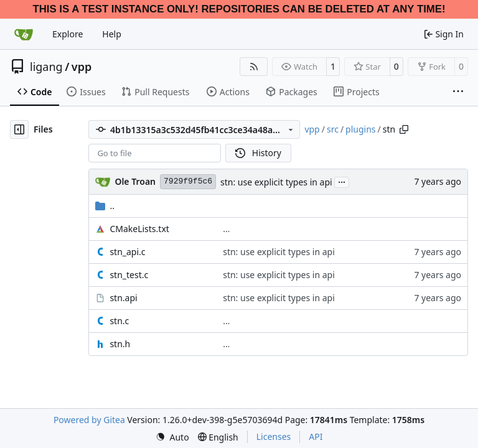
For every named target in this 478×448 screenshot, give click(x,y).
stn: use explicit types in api (276, 182)
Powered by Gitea (89, 420)
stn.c (119, 321)
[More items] (458, 92)
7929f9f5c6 (188, 181)
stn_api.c (127, 252)
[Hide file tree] (19, 129)
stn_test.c (129, 275)
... (342, 181)
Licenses (274, 436)
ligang (46, 67)
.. (105, 206)
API (316, 436)
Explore (68, 34)
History (258, 153)
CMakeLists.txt (139, 229)
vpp (82, 67)
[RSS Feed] (254, 67)
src (333, 129)
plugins (360, 129)
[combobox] (155, 153)
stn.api (123, 298)
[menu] (172, 437)
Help (112, 34)
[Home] (24, 34)
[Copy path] (404, 129)
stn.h (120, 344)
